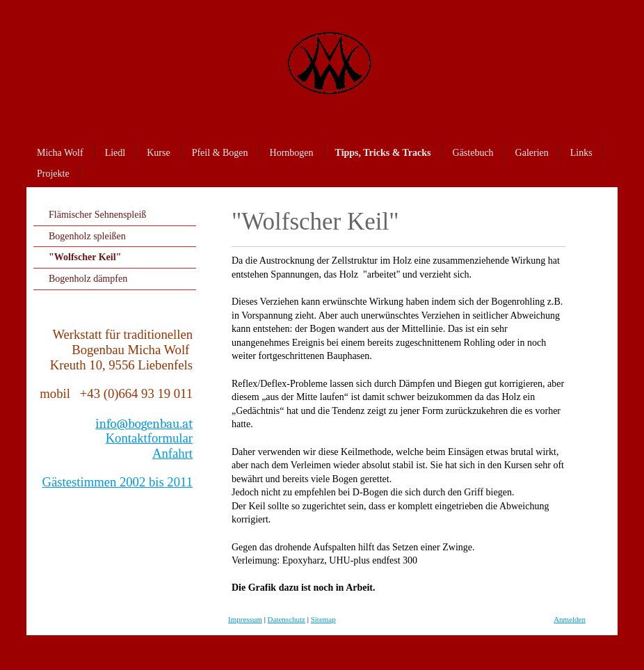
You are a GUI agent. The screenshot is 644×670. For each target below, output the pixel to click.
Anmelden (570, 619)
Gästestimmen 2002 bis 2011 (118, 482)
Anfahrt (172, 453)
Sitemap (323, 619)
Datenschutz (287, 619)
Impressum (245, 619)
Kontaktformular (149, 438)
